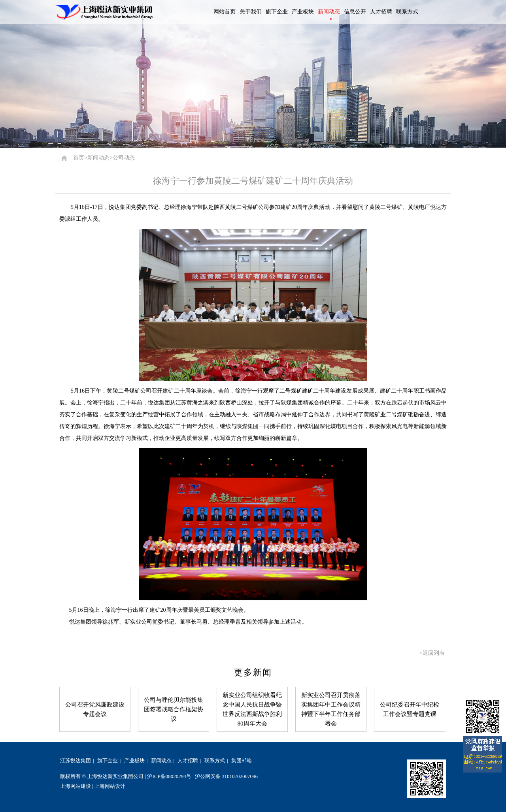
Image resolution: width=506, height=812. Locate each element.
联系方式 (215, 760)
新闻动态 (161, 760)
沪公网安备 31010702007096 (226, 776)
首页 (79, 158)
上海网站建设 (76, 786)
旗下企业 (108, 760)
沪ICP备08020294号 (169, 776)
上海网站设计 (110, 786)
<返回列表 (432, 653)
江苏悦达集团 (76, 760)
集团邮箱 (242, 760)
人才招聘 (188, 760)
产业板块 (134, 760)
